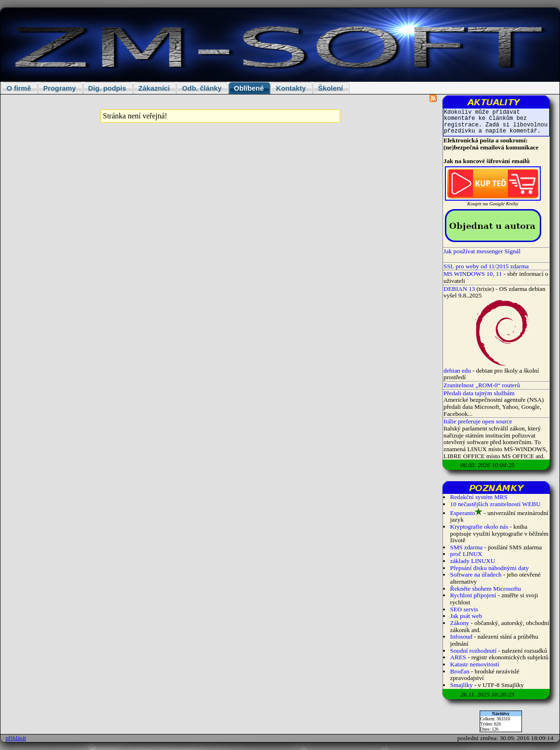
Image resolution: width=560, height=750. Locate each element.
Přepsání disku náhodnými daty (490, 568)
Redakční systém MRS (479, 497)
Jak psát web (466, 616)
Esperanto (463, 513)
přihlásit (16, 738)
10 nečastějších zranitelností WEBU (495, 504)
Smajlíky (461, 685)
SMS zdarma (466, 547)
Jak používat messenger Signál (482, 251)
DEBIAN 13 (459, 289)
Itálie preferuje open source (478, 421)
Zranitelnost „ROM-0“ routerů (482, 385)
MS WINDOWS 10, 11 (473, 274)
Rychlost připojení (473, 595)
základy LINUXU (473, 561)
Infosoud (461, 637)
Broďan (460, 671)
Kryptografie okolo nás (479, 527)
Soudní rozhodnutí (473, 651)
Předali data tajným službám (479, 393)
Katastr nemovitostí (475, 664)
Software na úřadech (476, 574)
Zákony (460, 623)
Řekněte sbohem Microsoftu (486, 589)
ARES (458, 657)
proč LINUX (466, 554)
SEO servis (464, 609)
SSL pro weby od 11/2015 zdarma (486, 266)
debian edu (457, 371)
